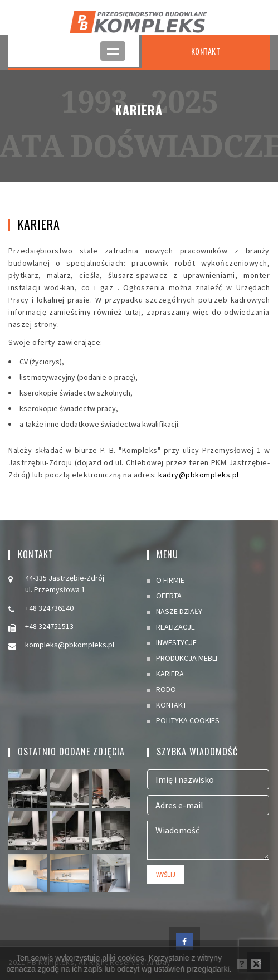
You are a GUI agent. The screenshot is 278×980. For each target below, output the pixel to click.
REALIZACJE (175, 627)
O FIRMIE (170, 580)
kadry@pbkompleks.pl (199, 475)
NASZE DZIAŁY (179, 611)
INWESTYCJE (176, 642)
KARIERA (170, 674)
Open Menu (113, 51)
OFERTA (169, 596)
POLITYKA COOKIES (188, 720)
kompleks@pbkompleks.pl (70, 645)
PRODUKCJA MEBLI (187, 658)
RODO (166, 689)
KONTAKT (206, 51)
